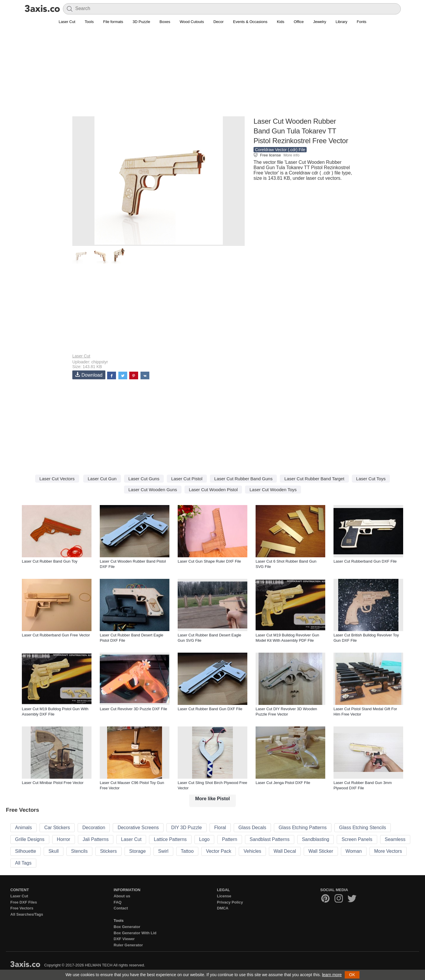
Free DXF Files (24, 902)
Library (341, 22)
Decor (219, 22)
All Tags (23, 863)
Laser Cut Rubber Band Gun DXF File (210, 709)
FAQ (118, 902)
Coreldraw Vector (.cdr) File (280, 150)
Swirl (163, 851)
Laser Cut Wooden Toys (273, 490)
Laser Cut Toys (371, 479)
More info (291, 155)
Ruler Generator (128, 945)
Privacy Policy (230, 902)
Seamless (395, 839)
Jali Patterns (96, 839)
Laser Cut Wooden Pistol (213, 490)
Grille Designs (30, 839)
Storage (138, 851)
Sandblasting (316, 839)
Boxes (165, 22)
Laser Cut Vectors (57, 479)
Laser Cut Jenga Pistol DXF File (283, 783)
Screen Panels (357, 839)
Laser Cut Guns (144, 479)
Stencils (79, 851)
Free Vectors (22, 908)
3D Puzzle (141, 22)
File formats (113, 22)
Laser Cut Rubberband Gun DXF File (365, 561)
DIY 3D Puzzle (187, 828)
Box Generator (127, 927)
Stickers (108, 851)
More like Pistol (212, 799)
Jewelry (320, 22)
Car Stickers (57, 828)
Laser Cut (67, 22)
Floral (220, 828)
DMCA (223, 908)
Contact (121, 908)
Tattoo (187, 851)
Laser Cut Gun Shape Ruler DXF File (209, 561)
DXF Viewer (124, 939)
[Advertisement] (212, 74)
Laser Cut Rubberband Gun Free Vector (56, 635)
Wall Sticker (321, 851)
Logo (205, 839)
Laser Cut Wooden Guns (153, 490)
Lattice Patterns (170, 839)
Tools (89, 22)
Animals (23, 828)
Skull (54, 851)
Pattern (230, 839)
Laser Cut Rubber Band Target (314, 479)
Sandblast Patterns (270, 839)
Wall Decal (285, 851)
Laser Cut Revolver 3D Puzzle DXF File (133, 709)
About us (122, 896)
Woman (354, 851)
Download (89, 375)
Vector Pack (219, 851)
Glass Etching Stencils (363, 828)
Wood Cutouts (192, 22)
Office (299, 22)
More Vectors (388, 851)
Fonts (362, 22)
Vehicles (252, 851)
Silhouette (26, 851)
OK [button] (352, 975)
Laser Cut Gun (102, 479)
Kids (281, 22)
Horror (64, 839)
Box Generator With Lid (135, 933)
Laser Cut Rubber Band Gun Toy (50, 561)
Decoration (94, 828)
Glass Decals (252, 828)
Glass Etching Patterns (303, 828)
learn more (332, 975)
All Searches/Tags (27, 914)
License (224, 896)
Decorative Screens (138, 828)
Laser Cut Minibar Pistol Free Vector (53, 783)
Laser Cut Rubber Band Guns (243, 479)
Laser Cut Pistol (187, 479)
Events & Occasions (250, 22)
